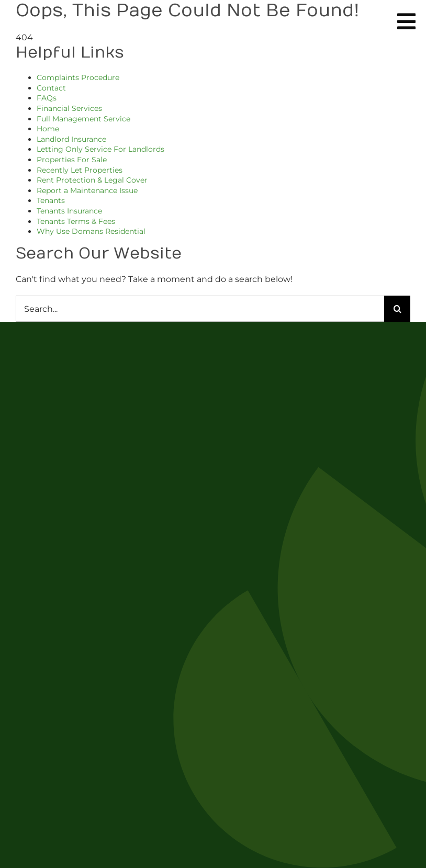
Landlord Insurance (71, 139)
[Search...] (200, 309)
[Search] (397, 309)
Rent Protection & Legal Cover (92, 180)
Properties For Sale (72, 160)
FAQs (47, 98)
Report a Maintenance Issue (87, 190)
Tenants (51, 200)
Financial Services (69, 108)
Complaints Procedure (78, 77)
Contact (51, 88)
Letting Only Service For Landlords (100, 149)
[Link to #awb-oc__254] (406, 21)
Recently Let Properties (80, 170)
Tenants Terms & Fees (76, 221)
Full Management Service (83, 119)
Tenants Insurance (69, 211)
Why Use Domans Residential (91, 231)
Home (48, 129)
